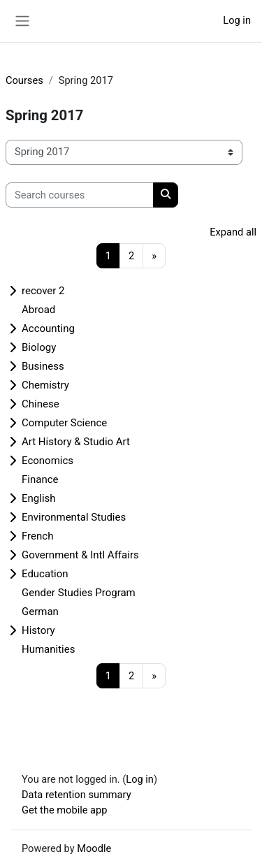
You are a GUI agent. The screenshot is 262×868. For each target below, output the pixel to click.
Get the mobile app (64, 810)
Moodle (94, 848)
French (37, 536)
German (40, 612)
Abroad (38, 310)
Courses (24, 80)
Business (43, 366)
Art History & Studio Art (76, 442)
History (38, 630)
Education (45, 574)
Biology (39, 347)
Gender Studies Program (79, 593)
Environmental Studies (74, 517)
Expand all (233, 232)
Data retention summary (77, 795)
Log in (237, 20)
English (39, 498)
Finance (40, 479)
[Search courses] (80, 195)
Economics (48, 461)
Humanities (48, 649)
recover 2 (43, 291)
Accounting (48, 328)
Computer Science (64, 423)
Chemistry (45, 385)
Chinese (41, 404)
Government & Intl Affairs (80, 555)
